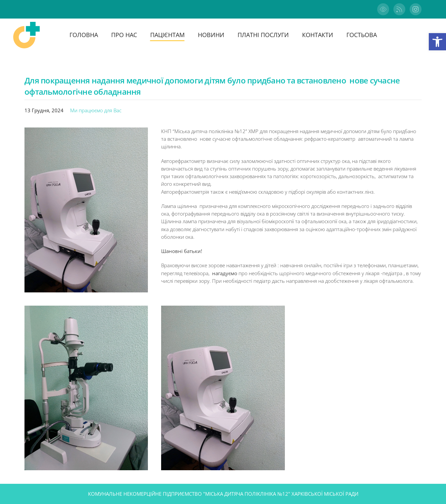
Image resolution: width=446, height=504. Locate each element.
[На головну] (26, 35)
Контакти (318, 35)
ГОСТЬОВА (362, 35)
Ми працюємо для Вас (96, 110)
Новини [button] (211, 35)
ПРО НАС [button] (124, 35)
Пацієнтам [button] (167, 35)
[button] (437, 42)
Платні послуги (263, 35)
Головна (84, 35)
